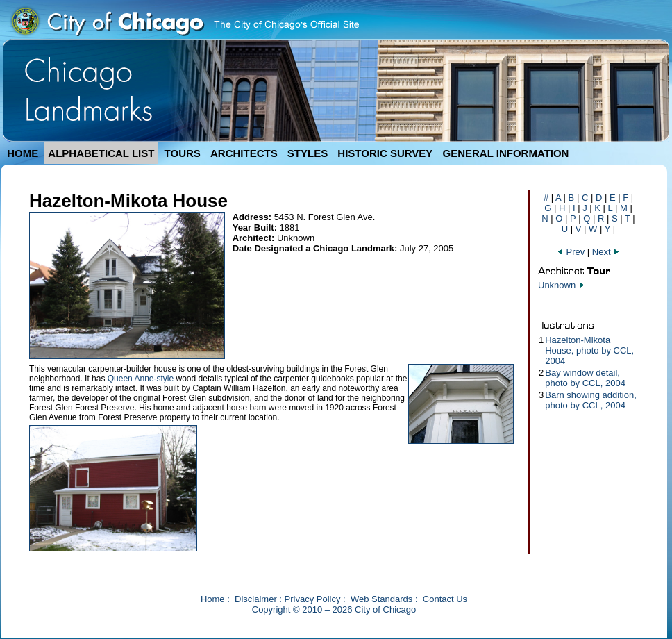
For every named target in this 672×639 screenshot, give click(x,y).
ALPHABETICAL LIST (101, 153)
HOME (23, 153)
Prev (571, 252)
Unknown (557, 285)
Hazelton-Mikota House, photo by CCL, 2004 (589, 350)
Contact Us (445, 599)
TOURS (183, 153)
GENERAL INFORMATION (506, 153)
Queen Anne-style (141, 379)
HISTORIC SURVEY (385, 153)
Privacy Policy (313, 599)
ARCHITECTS (244, 153)
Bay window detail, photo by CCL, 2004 (585, 378)
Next (606, 252)
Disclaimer (256, 599)
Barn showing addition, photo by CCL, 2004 (591, 400)
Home (213, 599)
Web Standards (381, 599)
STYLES (308, 153)
